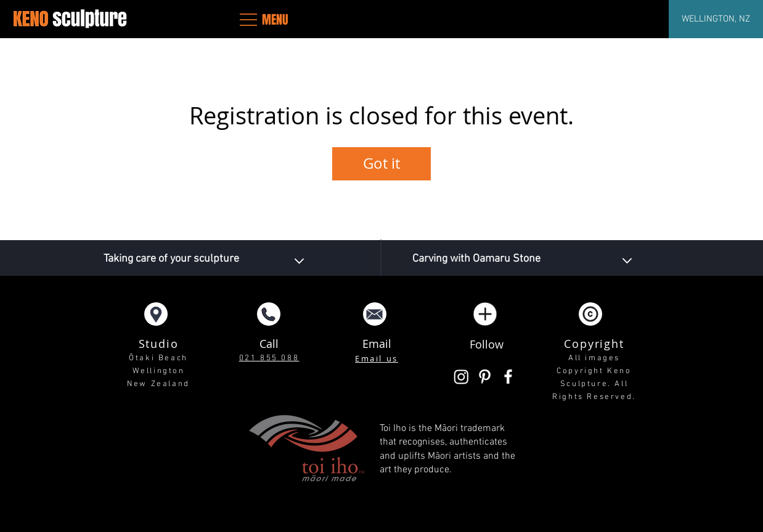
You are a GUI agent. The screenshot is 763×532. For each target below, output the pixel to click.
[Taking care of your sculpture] (236, 259)
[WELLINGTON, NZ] (716, 19)
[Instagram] (461, 377)
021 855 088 (269, 358)
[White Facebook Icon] (508, 377)
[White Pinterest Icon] (485, 377)
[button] (248, 20)
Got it (381, 163)
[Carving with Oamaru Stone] (546, 259)
